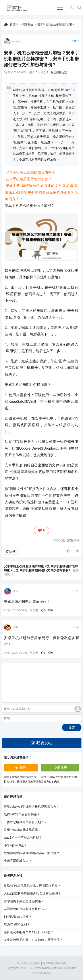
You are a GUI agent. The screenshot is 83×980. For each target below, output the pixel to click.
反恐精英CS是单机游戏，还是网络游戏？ (32, 886)
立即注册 (60, 768)
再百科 (14, 25)
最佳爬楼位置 (59, 72)
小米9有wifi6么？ (15, 845)
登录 (23, 768)
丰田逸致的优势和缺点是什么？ (25, 909)
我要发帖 (44, 743)
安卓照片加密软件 (67, 540)
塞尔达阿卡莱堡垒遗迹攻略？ (24, 901)
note (67, 90)
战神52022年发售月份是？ (22, 814)
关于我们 (22, 963)
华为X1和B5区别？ (17, 924)
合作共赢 (48, 963)
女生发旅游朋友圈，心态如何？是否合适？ (33, 940)
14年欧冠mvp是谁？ (18, 917)
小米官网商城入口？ (18, 861)
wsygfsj (17, 41)
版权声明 (35, 963)
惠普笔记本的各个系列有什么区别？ (29, 932)
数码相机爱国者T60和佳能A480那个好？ (32, 853)
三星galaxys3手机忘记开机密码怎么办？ (32, 807)
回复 (36, 610)
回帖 (12, 551)
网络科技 (28, 25)
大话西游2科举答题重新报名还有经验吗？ (33, 893)
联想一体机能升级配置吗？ (22, 830)
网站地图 (61, 963)
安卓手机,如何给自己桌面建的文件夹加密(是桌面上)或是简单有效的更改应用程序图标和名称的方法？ (42, 192)
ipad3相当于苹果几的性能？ (23, 838)
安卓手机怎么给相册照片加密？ (30, 172)
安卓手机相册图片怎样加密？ (29, 179)
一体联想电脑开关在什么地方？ (25, 822)
